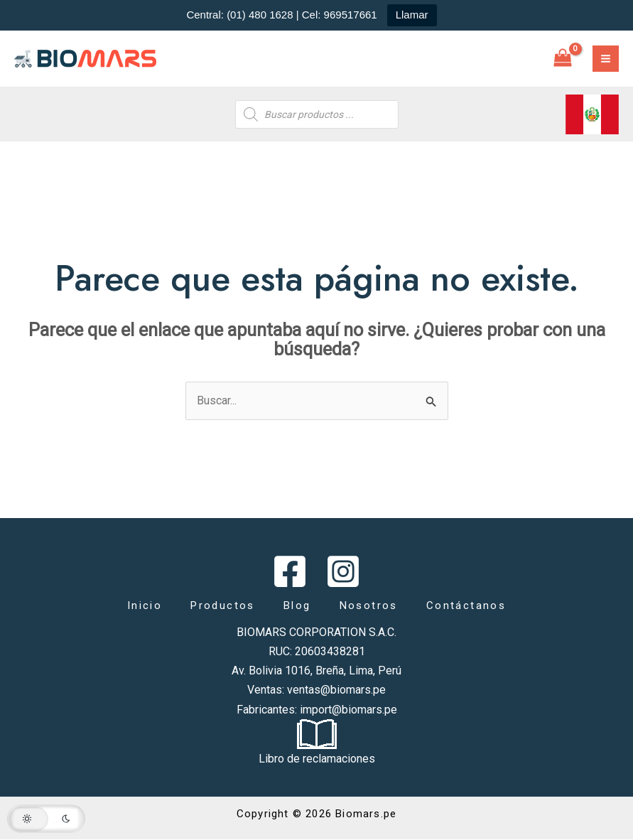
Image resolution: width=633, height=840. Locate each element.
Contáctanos (466, 605)
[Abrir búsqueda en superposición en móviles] (317, 114)
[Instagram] (343, 571)
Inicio (145, 605)
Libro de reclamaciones (317, 759)
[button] (46, 819)
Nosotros (369, 605)
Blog (297, 605)
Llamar (412, 15)
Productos (223, 605)
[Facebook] (290, 571)
